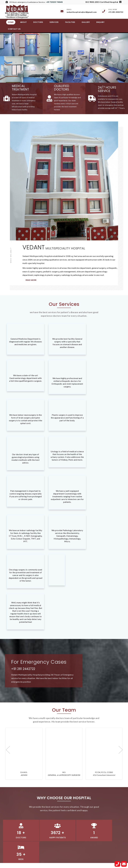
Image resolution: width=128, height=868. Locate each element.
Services (54, 22)
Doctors (38, 22)
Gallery (86, 22)
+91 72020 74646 (55, 2)
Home (11, 22)
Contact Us (14, 29)
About (24, 22)
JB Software (88, 864)
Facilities (70, 22)
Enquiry (100, 22)
